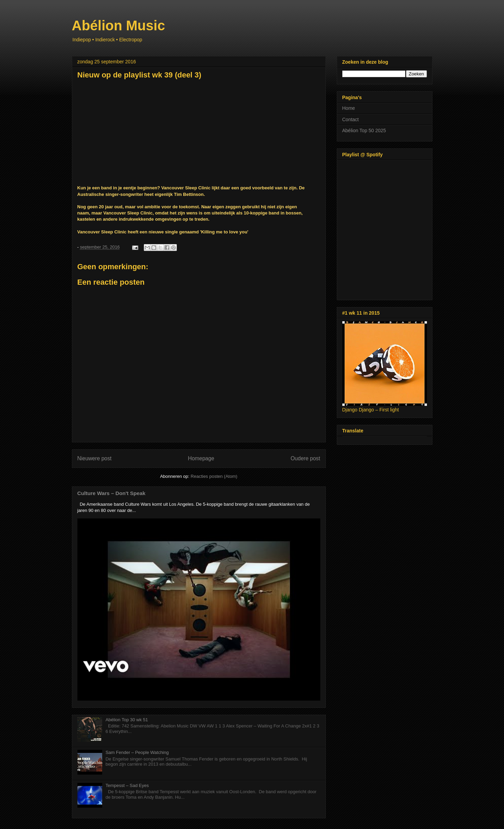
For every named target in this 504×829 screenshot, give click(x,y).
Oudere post (305, 458)
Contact (351, 119)
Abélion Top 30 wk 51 (127, 720)
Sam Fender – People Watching (137, 752)
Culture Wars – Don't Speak (111, 493)
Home (349, 108)
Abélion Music (119, 25)
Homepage (201, 458)
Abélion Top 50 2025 (364, 130)
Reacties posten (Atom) (214, 476)
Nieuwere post (95, 458)
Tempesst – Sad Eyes (127, 785)
